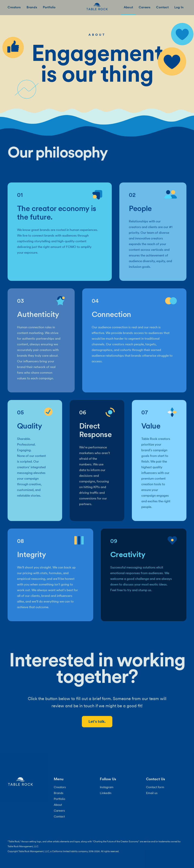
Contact (162, 7)
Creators (14, 7)
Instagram (107, 787)
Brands (32, 7)
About (128, 7)
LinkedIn (106, 793)
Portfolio (49, 7)
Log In (179, 7)
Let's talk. (97, 721)
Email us (152, 793)
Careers (145, 7)
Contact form (155, 787)
